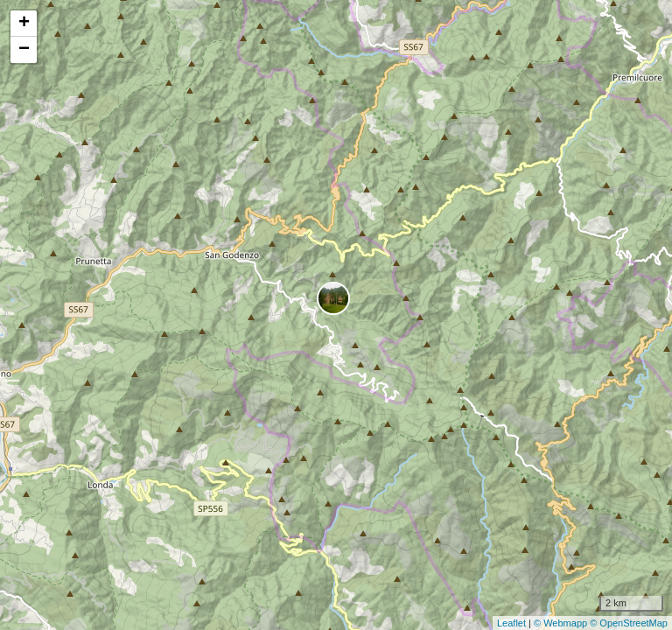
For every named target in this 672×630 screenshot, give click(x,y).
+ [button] (24, 24)
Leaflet (511, 623)
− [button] (24, 50)
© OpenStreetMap (629, 623)
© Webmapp (562, 623)
